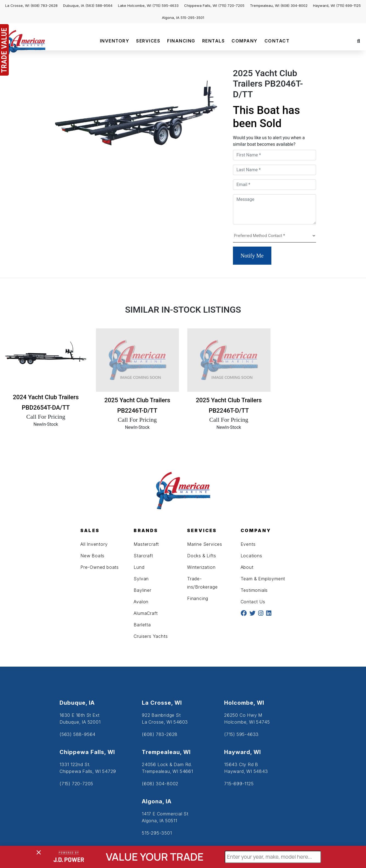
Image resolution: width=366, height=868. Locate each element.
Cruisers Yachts (151, 636)
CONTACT (277, 41)
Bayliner (142, 590)
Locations (251, 556)
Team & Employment (263, 579)
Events (248, 544)
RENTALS (214, 41)
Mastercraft (146, 544)
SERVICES (148, 41)
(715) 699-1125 (348, 5)
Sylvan (141, 579)
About (247, 567)
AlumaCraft (146, 613)
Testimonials (254, 590)
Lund (139, 567)
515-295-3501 (192, 18)
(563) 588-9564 (99, 5)
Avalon (141, 602)
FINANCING (181, 41)
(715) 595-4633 (165, 5)
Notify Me (252, 256)
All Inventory (94, 544)
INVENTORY (115, 41)
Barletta (142, 625)
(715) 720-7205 (231, 5)
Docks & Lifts (202, 556)
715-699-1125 (239, 784)
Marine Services (205, 544)
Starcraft (143, 556)
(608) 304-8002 (294, 5)
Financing (198, 598)
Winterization (201, 567)
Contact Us (253, 602)
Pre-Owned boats (100, 567)
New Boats (92, 556)
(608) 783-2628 (44, 5)
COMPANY (245, 41)
